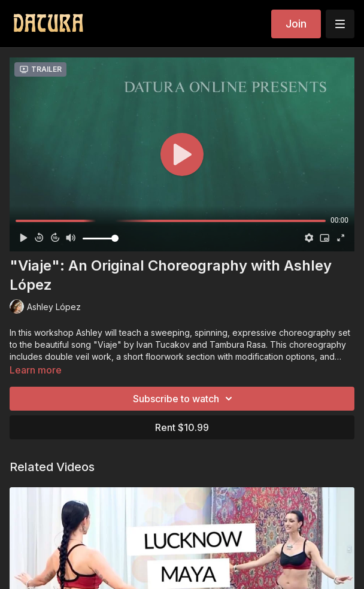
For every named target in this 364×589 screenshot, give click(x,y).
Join (296, 24)
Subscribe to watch (184, 399)
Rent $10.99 (182, 427)
